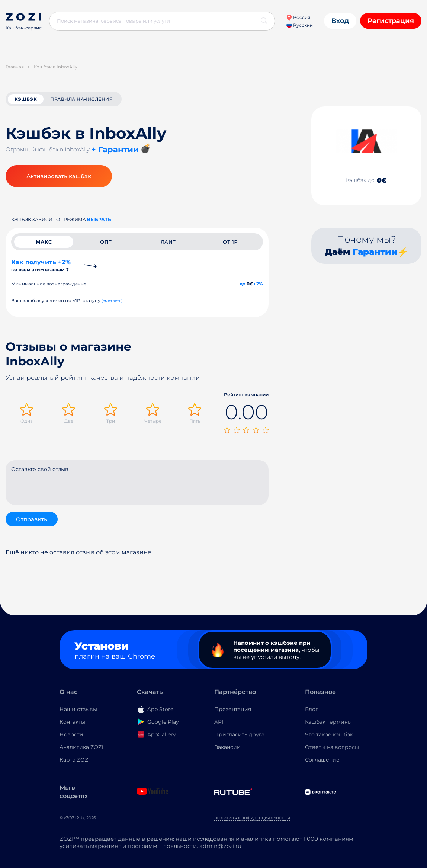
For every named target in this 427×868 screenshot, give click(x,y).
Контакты (72, 722)
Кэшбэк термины (328, 722)
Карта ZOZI (75, 760)
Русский (300, 25)
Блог (312, 709)
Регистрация (391, 21)
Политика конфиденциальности (252, 818)
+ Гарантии (115, 149)
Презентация (233, 709)
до (243, 284)
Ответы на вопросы (332, 747)
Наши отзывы (78, 709)
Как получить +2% (41, 265)
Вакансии (227, 747)
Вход (340, 21)
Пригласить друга (239, 734)
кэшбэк (26, 99)
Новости (71, 734)
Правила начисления (81, 99)
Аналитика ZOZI (81, 747)
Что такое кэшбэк (329, 734)
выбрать (99, 219)
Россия (298, 17)
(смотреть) (112, 301)
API (219, 722)
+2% (258, 284)
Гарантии (375, 252)
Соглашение (322, 760)
